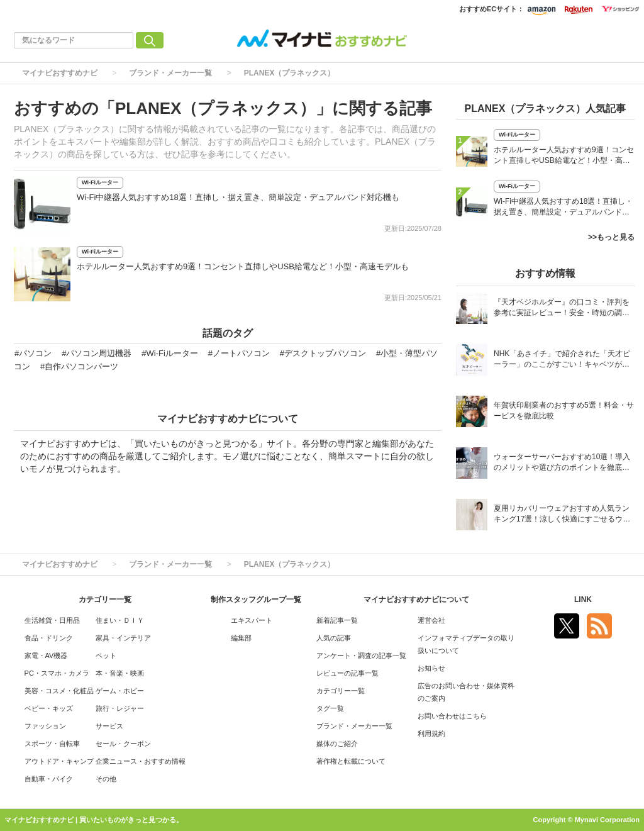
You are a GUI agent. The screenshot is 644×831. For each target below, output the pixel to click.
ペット (106, 655)
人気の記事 (334, 638)
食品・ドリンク (49, 638)
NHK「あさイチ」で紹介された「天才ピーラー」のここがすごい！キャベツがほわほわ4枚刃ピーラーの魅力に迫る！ (562, 360)
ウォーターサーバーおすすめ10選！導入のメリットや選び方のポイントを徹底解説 (562, 463)
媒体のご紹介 (337, 744)
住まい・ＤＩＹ (120, 620)
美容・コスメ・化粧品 (59, 691)
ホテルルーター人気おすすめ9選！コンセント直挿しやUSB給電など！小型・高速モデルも (243, 266)
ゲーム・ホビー (120, 691)
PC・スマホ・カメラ (57, 673)
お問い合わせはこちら (452, 716)
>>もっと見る (611, 237)
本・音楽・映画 (120, 673)
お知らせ (431, 668)
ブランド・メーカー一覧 (170, 73)
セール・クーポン (123, 744)
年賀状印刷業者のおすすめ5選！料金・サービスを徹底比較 (564, 410)
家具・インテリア (123, 638)
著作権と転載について (351, 761)
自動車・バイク (49, 779)
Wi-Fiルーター (100, 182)
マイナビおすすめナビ (60, 73)
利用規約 (431, 733)
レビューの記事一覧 (347, 673)
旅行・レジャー (120, 708)
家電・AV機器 (46, 655)
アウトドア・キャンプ (59, 761)
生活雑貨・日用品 (52, 620)
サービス (109, 726)
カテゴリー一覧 (341, 691)
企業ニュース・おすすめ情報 (141, 761)
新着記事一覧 (337, 620)
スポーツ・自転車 (52, 744)
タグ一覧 (330, 708)
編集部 (241, 638)
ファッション (45, 726)
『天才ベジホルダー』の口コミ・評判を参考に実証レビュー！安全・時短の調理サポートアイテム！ (562, 309)
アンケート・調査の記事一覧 (361, 655)
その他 (106, 779)
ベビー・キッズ (49, 708)
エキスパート (252, 620)
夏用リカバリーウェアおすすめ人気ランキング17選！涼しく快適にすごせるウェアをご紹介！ (562, 515)
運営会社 (431, 620)
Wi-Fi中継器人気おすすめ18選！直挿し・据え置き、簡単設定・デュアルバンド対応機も (238, 197)
